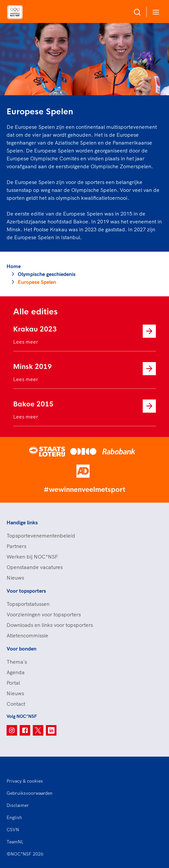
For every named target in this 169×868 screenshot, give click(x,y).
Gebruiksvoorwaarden (30, 793)
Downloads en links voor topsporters (50, 625)
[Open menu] (155, 12)
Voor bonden (21, 649)
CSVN (13, 830)
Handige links (22, 522)
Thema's (17, 662)
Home (14, 266)
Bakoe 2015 (33, 404)
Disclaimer (18, 805)
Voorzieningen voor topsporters (44, 614)
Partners (16, 546)
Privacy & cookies (25, 781)
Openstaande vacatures (35, 567)
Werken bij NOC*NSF (32, 557)
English (14, 817)
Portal (13, 683)
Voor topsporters (26, 591)
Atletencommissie (27, 635)
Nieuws (15, 578)
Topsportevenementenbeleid (41, 536)
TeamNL (15, 842)
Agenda (16, 672)
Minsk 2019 (32, 367)
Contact (16, 704)
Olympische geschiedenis (47, 274)
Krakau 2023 (35, 329)
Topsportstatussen (28, 604)
